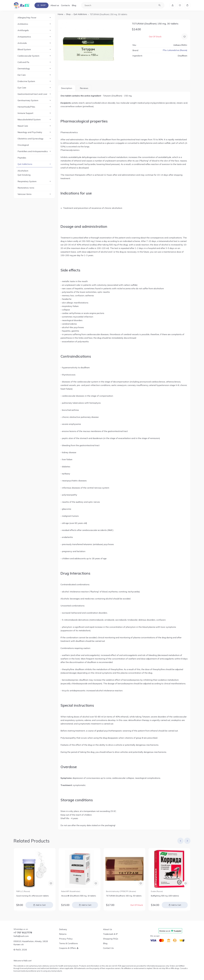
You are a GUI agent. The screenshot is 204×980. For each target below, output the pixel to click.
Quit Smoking (24, 175)
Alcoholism (23, 171)
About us (56, 5)
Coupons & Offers (67, 948)
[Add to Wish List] (184, 37)
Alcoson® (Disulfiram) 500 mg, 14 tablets (79, 896)
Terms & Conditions (68, 943)
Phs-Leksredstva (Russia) (175, 51)
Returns (63, 934)
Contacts (67, 5)
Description (67, 88)
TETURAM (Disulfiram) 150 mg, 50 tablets (124, 896)
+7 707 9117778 (23, 933)
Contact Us (108, 948)
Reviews (84, 88)
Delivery (63, 929)
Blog (76, 5)
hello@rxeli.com (21, 936)
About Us (108, 929)
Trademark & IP (110, 934)
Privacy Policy (66, 939)
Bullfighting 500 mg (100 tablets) (165, 896)
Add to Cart (41, 905)
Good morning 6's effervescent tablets (33, 896)
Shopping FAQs (111, 939)
